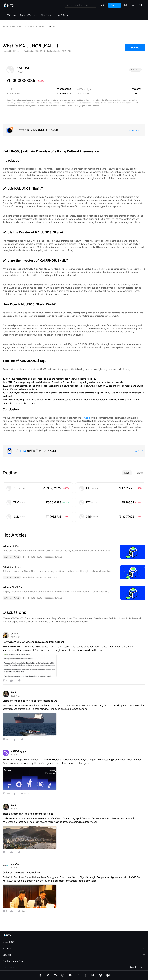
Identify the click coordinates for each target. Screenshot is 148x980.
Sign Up (135, 48)
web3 (87, 418)
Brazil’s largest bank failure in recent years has (28, 814)
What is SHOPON (12, 587)
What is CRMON (12, 567)
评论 (8, 739)
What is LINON (11, 546)
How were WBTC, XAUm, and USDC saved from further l (33, 642)
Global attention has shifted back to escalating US (30, 701)
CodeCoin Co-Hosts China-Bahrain (22, 873)
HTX (23, 451)
